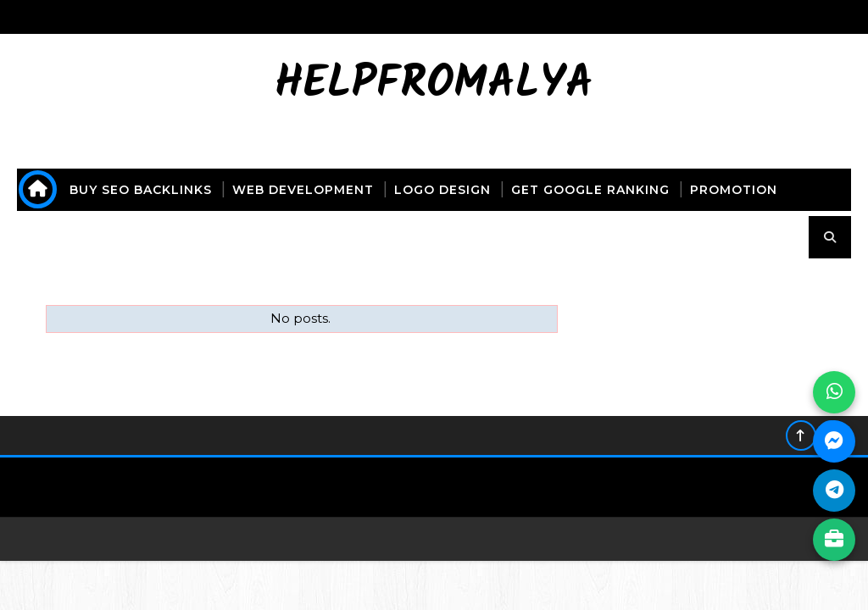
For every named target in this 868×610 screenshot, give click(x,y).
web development (303, 190)
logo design (442, 190)
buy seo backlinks (141, 190)
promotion (734, 190)
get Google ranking (590, 190)
